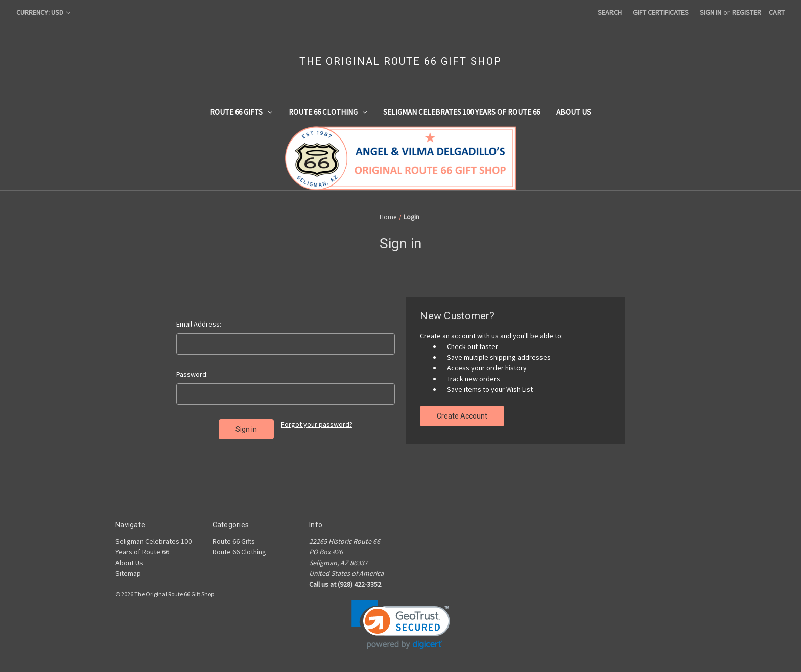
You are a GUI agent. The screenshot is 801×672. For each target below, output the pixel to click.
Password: (192, 374)
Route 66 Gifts (241, 112)
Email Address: (199, 324)
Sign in (711, 12)
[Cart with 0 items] (777, 13)
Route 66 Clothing (328, 112)
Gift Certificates (661, 12)
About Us (574, 112)
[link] (401, 625)
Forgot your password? (317, 424)
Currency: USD (43, 12)
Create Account (462, 416)
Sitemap (128, 573)
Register (747, 12)
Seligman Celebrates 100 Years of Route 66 (462, 112)
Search (610, 12)
